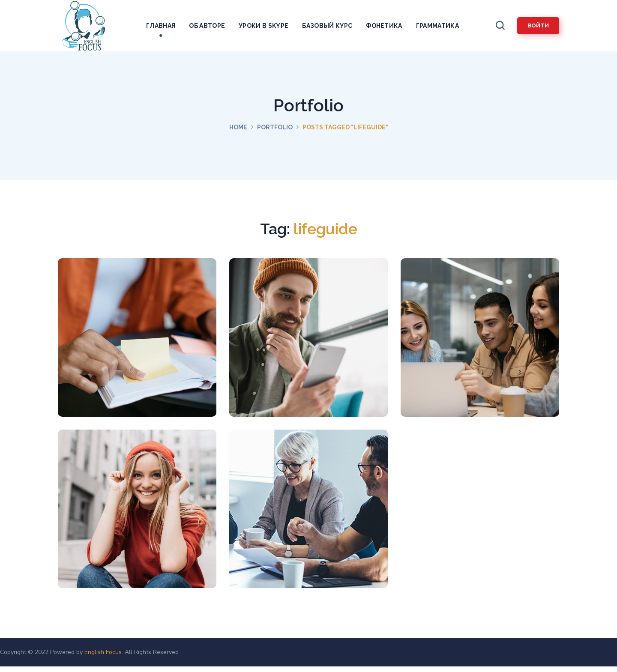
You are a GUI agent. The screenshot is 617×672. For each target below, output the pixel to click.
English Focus (103, 652)
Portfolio (275, 127)
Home (238, 127)
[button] (500, 26)
